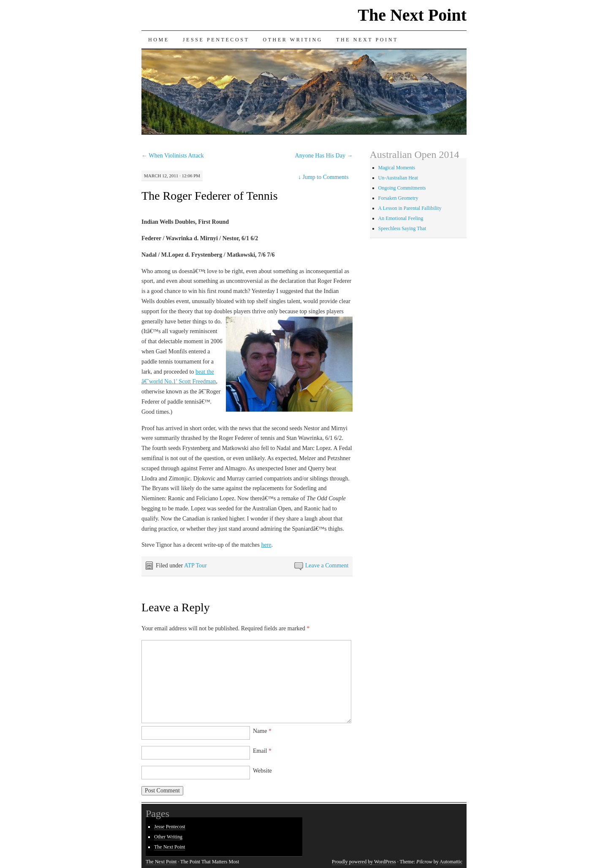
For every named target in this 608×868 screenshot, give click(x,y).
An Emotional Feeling (401, 218)
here (266, 545)
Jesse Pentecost (216, 40)
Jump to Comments (323, 177)
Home (159, 40)
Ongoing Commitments (402, 188)
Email (262, 751)
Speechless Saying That (402, 228)
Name (262, 731)
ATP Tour (195, 566)
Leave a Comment (327, 566)
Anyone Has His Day (324, 156)
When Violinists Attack (173, 156)
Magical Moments (397, 168)
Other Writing (293, 40)
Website (262, 771)
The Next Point (412, 15)
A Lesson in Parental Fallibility (410, 208)
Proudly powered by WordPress (364, 862)
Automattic (451, 862)
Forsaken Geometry (398, 198)
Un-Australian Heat (398, 178)
